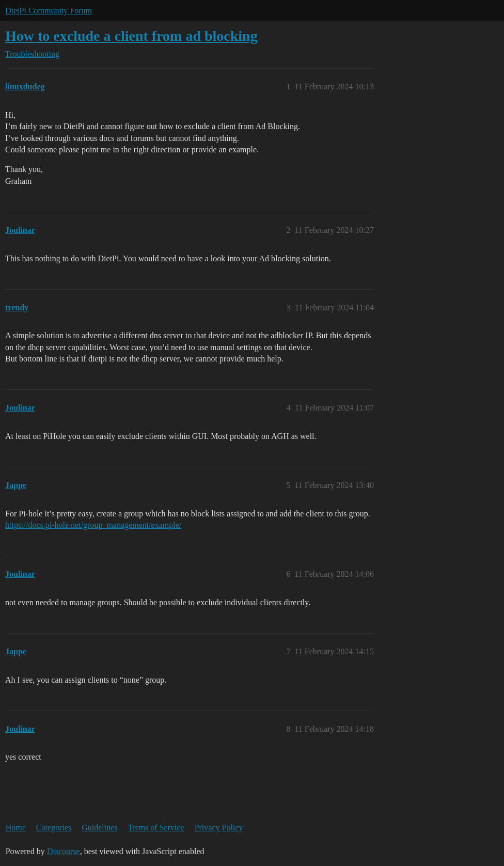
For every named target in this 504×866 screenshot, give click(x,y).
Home (16, 828)
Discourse (64, 851)
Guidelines (99, 828)
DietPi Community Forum (49, 11)
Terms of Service (156, 828)
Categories (54, 828)
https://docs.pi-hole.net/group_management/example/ (93, 525)
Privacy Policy (219, 828)
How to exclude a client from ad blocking (131, 36)
